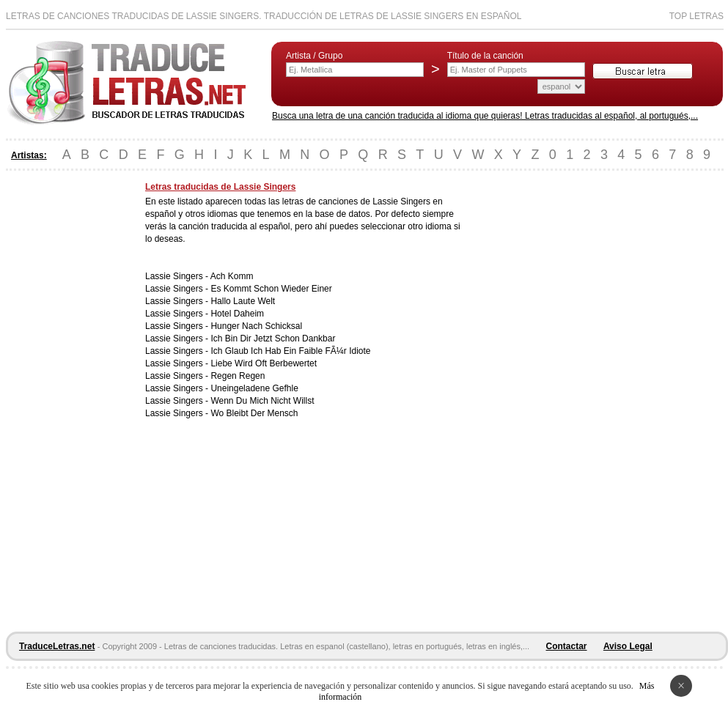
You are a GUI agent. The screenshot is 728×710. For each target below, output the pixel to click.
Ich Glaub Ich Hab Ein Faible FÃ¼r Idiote (290, 351)
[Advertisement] (65, 402)
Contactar (567, 646)
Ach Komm (232, 276)
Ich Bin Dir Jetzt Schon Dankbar (273, 339)
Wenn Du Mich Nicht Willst (262, 401)
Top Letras (696, 16)
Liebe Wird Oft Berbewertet (264, 363)
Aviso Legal (628, 646)
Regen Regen (238, 376)
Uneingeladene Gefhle (254, 388)
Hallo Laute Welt (243, 301)
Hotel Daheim (237, 314)
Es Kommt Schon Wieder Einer (271, 289)
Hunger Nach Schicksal (256, 326)
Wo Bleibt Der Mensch (254, 413)
